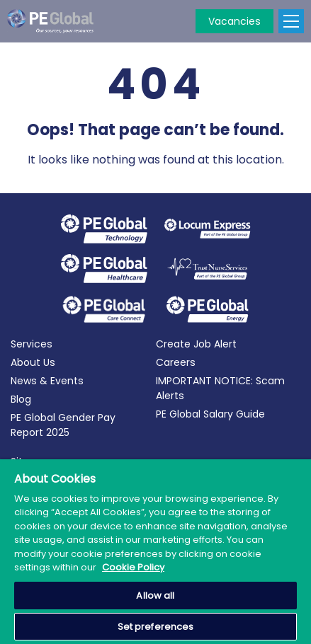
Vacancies (234, 21)
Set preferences (156, 627)
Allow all (155, 596)
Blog (21, 399)
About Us (33, 362)
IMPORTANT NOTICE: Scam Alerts (220, 388)
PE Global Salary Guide (210, 414)
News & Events (47, 381)
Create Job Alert (196, 344)
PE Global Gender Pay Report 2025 (63, 425)
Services (32, 344)
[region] (155, 552)
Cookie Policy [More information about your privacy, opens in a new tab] (133, 567)
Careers (176, 362)
